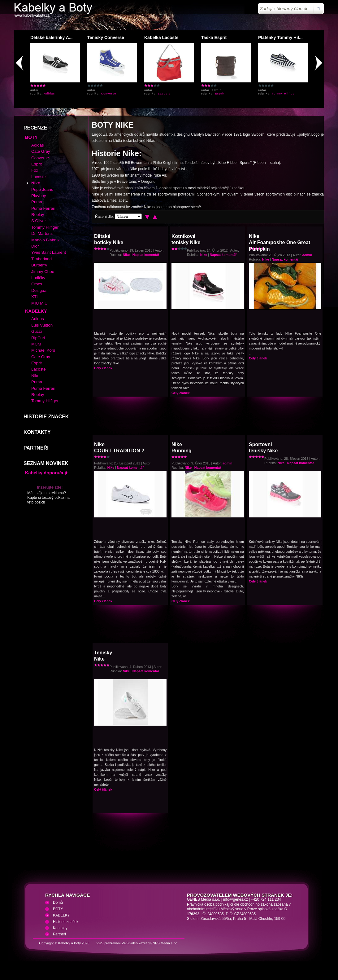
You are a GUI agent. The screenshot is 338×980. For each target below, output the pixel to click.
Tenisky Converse (106, 37)
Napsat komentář (146, 255)
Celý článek (103, 368)
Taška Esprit (214, 37)
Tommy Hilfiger (284, 94)
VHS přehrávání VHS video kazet (122, 943)
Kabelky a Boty (69, 943)
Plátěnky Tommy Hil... (280, 37)
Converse (109, 94)
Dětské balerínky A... (51, 37)
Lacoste (165, 94)
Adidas (50, 94)
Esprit (220, 94)
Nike (126, 255)
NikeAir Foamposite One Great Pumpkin (279, 243)
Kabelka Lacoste (161, 37)
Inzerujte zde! (50, 487)
